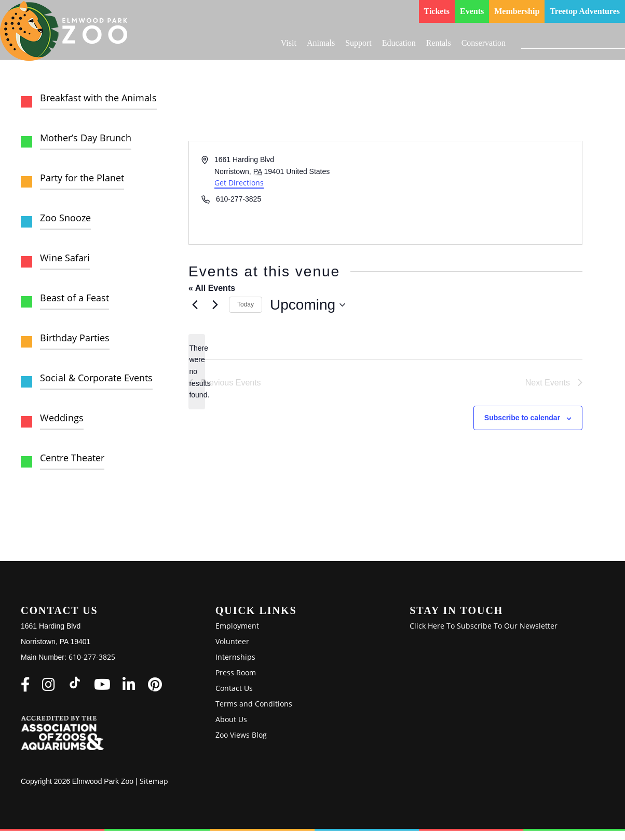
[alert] (197, 372)
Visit (289, 43)
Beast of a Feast (74, 298)
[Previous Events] (195, 305)
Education (399, 43)
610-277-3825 (92, 657)
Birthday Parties (75, 338)
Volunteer (232, 641)
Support (358, 43)
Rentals (439, 43)
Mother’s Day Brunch (86, 138)
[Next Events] (215, 305)
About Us (231, 719)
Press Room (236, 672)
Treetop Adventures (585, 11)
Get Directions (239, 183)
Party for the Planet (82, 178)
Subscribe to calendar (522, 418)
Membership (517, 11)
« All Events (212, 288)
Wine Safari (65, 258)
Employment (237, 626)
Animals (321, 43)
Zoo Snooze (65, 218)
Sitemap (154, 781)
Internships (235, 657)
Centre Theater (72, 458)
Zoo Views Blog (241, 735)
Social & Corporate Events (96, 378)
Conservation (484, 43)
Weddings (62, 418)
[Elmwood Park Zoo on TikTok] (75, 683)
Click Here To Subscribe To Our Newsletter (484, 626)
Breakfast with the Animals (98, 98)
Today (246, 304)
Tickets (437, 11)
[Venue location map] (483, 193)
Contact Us (234, 688)
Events (472, 11)
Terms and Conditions (254, 704)
